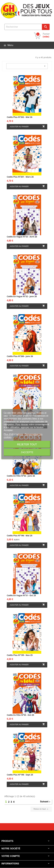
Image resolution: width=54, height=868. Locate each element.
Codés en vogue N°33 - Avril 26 (22, 237)
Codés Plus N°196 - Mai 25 (20, 536)
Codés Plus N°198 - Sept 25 (20, 775)
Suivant (46, 802)
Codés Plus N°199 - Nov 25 (20, 655)
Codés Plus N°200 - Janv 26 (20, 356)
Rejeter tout (27, 444)
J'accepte (27, 452)
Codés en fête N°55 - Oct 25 (20, 715)
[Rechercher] (27, 27)
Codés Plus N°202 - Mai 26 (20, 117)
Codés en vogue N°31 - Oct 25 (21, 595)
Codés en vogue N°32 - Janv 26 (22, 296)
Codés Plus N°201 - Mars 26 (20, 177)
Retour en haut (41, 809)
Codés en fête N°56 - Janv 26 (21, 476)
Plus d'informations (14, 434)
